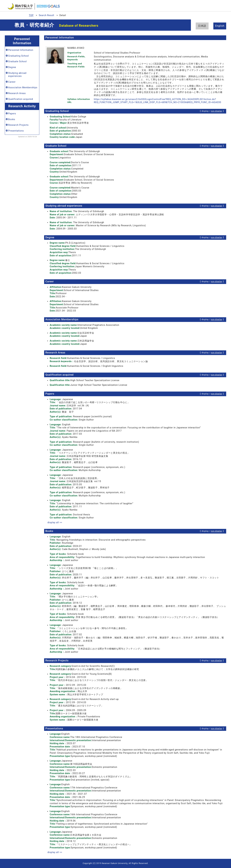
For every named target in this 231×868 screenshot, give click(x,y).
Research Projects (18, 125)
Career (12, 82)
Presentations (16, 131)
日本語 (202, 26)
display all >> (55, 522)
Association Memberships (23, 87)
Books (12, 119)
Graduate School (17, 61)
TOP (31, 15)
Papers (12, 114)
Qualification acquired (21, 99)
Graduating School (19, 56)
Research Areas (17, 93)
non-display (216, 111)
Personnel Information (21, 50)
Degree (12, 67)
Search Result (47, 15)
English (220, 26)
